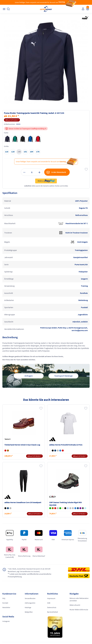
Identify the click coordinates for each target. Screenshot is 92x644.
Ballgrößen (29, 612)
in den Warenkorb (56, 172)
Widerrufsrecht (75, 605)
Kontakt (5, 603)
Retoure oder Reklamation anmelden (79, 599)
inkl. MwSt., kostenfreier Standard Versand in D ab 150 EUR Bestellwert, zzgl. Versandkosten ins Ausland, (29, 570)
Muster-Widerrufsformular (79, 610)
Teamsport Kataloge (63, 376)
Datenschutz (52, 607)
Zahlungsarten (30, 603)
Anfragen (29, 376)
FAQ (4, 598)
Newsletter (6, 607)
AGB (49, 603)
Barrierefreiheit (53, 612)
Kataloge (28, 607)
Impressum (51, 598)
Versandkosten (30, 598)
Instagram (6, 621)
